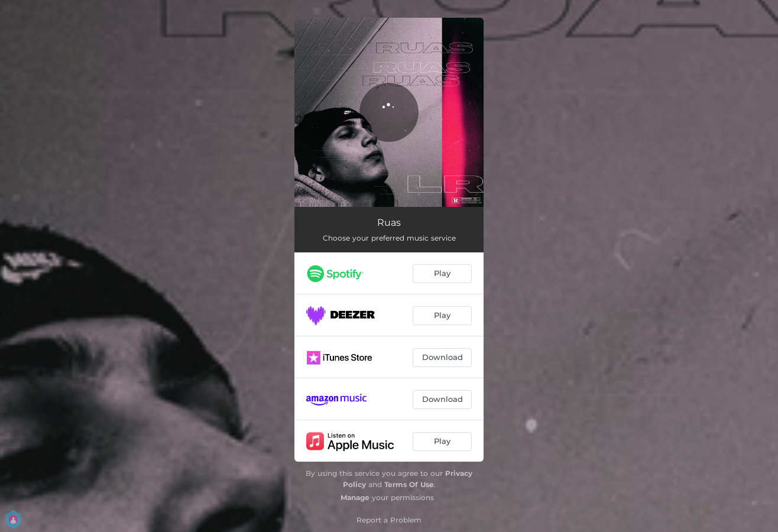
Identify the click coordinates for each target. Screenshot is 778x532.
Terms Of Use (409, 484)
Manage (355, 497)
